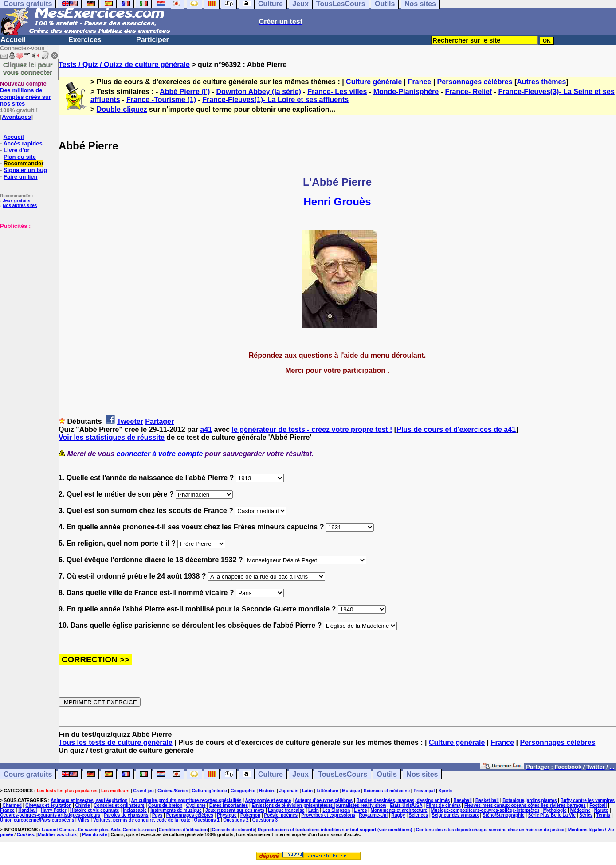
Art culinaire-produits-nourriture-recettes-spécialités (186, 800)
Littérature (327, 791)
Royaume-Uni (373, 815)
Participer (153, 40)
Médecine (581, 810)
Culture (271, 774)
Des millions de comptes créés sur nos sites (26, 94)
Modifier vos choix (58, 835)
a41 (206, 429)
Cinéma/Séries (173, 791)
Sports (446, 791)
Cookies (26, 835)
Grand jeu (143, 791)
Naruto (601, 810)
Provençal (424, 791)
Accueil (13, 40)
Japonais (288, 791)
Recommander (24, 163)
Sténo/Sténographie (503, 815)
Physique (227, 815)
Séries (586, 815)
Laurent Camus (58, 830)
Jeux (300, 774)
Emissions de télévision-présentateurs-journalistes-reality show (319, 805)
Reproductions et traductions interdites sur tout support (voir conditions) (335, 830)
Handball (27, 810)
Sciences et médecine (387, 791)
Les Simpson (336, 810)
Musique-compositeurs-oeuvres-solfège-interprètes (485, 810)
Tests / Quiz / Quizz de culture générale (124, 65)
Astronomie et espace (268, 800)
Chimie (83, 805)
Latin (307, 791)
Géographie (243, 791)
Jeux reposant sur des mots (235, 810)
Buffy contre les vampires (588, 800)
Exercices (85, 40)
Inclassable (135, 810)
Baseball (463, 800)
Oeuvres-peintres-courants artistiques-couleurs (50, 815)
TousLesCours (343, 774)
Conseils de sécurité (233, 830)
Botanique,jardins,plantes (530, 800)
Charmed (12, 805)
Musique (351, 791)
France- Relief (468, 92)
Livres (360, 810)
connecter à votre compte (160, 454)
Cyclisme (196, 805)
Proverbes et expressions (328, 815)
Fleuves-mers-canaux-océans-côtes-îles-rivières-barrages (525, 805)
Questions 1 (207, 820)
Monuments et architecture (399, 810)
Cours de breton (165, 805)
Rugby (398, 815)
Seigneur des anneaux (455, 815)
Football (598, 805)
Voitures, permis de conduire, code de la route (142, 820)
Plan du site (20, 157)
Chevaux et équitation (48, 805)
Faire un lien (21, 177)
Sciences (418, 815)
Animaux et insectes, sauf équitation (89, 800)
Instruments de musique (176, 810)
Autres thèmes (541, 82)
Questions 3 (265, 820)
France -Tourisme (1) (161, 100)
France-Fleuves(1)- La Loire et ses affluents (275, 100)
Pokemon (250, 815)
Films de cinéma (443, 805)
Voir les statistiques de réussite (112, 437)
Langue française (286, 810)
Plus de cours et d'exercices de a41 (456, 429)
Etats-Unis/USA (406, 805)
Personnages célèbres (475, 82)
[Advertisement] (27, 274)
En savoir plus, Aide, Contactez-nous (117, 830)
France (420, 82)
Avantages (16, 117)
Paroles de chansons (126, 815)
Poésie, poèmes (281, 815)
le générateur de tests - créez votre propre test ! (312, 429)
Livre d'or (17, 150)
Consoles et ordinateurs (119, 805)
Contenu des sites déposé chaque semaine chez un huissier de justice (490, 830)
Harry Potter (54, 810)
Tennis (603, 815)
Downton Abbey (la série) (258, 92)
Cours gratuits (28, 774)
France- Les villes (337, 92)
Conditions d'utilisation (183, 830)
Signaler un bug (25, 170)
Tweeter (130, 421)
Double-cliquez (122, 109)
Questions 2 (236, 820)
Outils (387, 774)
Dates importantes (229, 805)
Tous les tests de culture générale (116, 742)
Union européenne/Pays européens (37, 820)
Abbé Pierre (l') (185, 92)
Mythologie (555, 810)
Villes (84, 820)
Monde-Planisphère (406, 92)
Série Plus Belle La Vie (552, 815)
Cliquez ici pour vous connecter (28, 68)
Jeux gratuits (16, 201)
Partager (159, 421)
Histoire (267, 791)
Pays (157, 815)
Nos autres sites (20, 205)
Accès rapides (23, 143)
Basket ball (487, 800)
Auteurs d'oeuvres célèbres (324, 800)
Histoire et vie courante (95, 810)
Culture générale (374, 82)
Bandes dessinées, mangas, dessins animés (403, 800)
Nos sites (422, 774)
